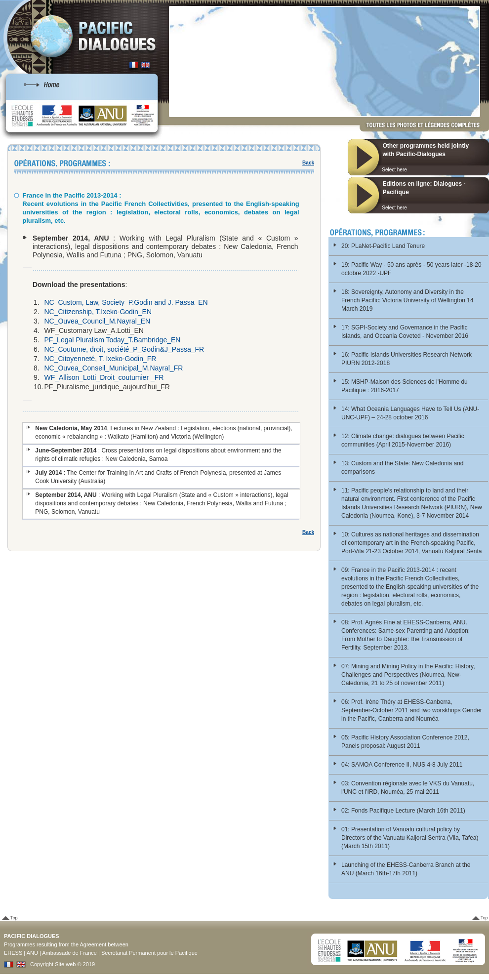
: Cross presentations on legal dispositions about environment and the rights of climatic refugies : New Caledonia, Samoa (158, 455)
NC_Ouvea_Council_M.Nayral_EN (97, 321)
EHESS (13, 953)
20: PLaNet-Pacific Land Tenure (383, 246)
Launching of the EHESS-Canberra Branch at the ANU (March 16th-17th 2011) (406, 869)
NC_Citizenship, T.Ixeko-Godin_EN (98, 312)
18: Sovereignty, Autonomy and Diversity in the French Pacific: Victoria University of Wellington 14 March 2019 (407, 300)
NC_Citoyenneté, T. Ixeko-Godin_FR (100, 359)
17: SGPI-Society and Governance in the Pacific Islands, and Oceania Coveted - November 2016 (405, 332)
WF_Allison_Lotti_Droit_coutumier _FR (104, 377)
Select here (394, 170)
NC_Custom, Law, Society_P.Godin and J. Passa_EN (126, 302)
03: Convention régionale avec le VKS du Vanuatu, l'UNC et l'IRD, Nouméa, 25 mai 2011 (408, 788)
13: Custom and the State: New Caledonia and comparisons (403, 468)
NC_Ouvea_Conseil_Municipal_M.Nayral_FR (113, 368)
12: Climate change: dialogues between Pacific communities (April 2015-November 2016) (403, 440)
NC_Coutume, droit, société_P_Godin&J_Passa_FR (124, 349)
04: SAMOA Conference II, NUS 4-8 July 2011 (402, 765)
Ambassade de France (69, 953)
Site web (65, 964)
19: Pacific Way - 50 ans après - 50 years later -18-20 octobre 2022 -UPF (411, 269)
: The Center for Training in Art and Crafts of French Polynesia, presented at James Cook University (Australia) (158, 477)
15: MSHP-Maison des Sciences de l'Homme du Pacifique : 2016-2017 (405, 386)
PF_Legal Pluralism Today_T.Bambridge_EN (112, 340)
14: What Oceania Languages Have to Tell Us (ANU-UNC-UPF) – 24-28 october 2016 (410, 413)
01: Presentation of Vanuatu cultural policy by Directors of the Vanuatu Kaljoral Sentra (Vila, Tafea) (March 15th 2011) (410, 838)
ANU (32, 953)
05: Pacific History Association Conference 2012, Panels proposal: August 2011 (405, 742)
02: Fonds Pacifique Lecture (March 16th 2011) (403, 811)
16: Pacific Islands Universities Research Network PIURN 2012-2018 (407, 359)
